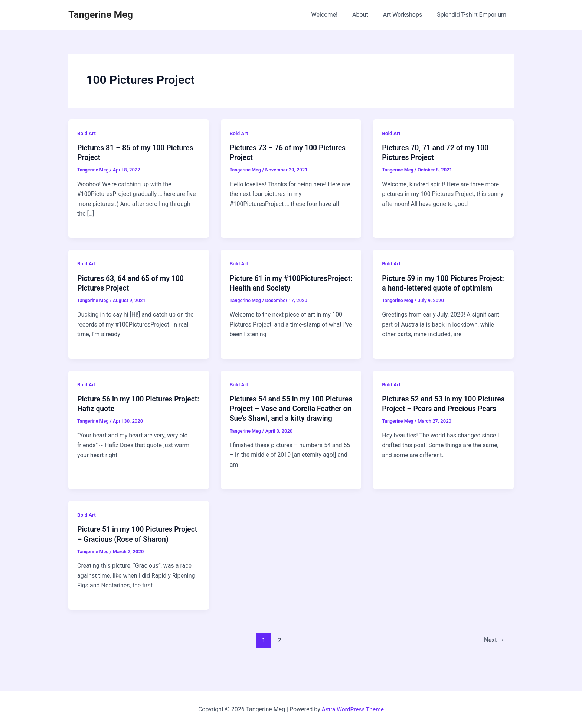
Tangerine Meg (101, 14)
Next (494, 659)
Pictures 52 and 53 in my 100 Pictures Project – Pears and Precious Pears (430, 418)
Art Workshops (407, 15)
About (368, 15)
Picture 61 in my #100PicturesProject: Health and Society (284, 288)
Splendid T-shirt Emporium (473, 15)
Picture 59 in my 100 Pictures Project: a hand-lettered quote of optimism (436, 288)
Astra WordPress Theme (353, 709)
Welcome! (335, 15)
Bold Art (87, 133)
